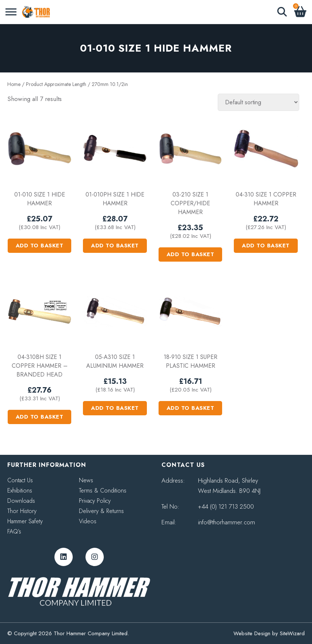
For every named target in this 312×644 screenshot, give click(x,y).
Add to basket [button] (40, 246)
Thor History (22, 511)
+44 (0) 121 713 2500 (226, 506)
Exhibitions (20, 491)
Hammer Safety (25, 521)
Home (14, 84)
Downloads (21, 501)
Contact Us (20, 480)
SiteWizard (292, 633)
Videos (88, 521)
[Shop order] (258, 102)
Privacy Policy (95, 501)
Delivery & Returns (101, 511)
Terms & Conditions (103, 491)
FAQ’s (14, 531)
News (86, 480)
